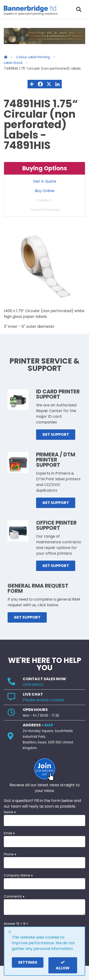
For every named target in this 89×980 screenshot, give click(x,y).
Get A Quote (45, 181)
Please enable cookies (44, 700)
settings (28, 962)
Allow (63, 966)
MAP (49, 725)
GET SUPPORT (56, 434)
